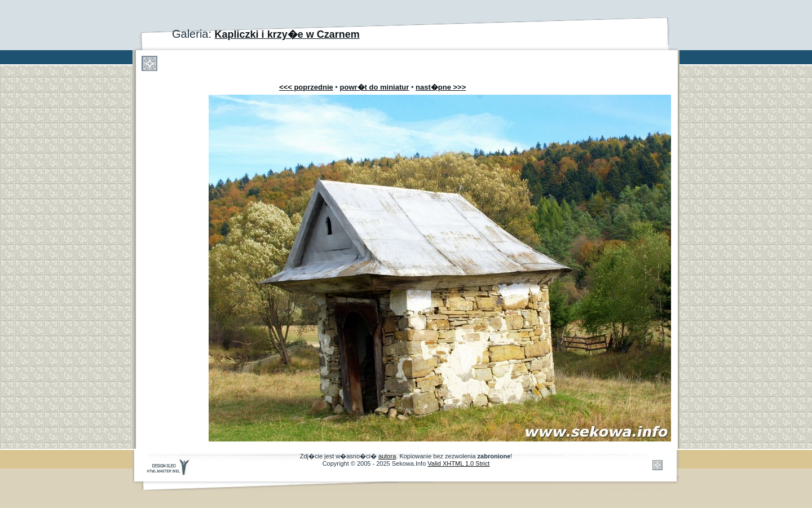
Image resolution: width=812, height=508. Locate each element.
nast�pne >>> (441, 87)
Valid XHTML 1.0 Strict (458, 463)
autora (387, 456)
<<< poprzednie (306, 87)
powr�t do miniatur (375, 87)
